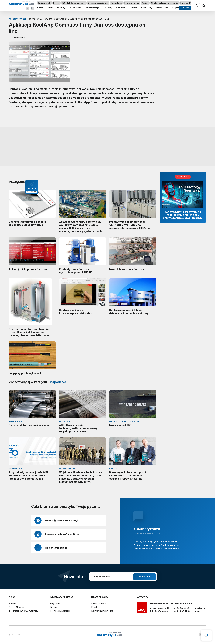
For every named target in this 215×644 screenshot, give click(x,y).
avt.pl (197, 611)
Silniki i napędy (44, 3)
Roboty (56, 3)
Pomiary (145, 3)
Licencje (54, 607)
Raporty (108, 8)
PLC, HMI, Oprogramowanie (74, 3)
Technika (133, 8)
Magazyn (176, 8)
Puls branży (146, 8)
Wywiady (120, 8)
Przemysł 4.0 (186, 3)
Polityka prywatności (60, 611)
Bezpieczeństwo (132, 3)
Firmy (50, 8)
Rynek (40, 8)
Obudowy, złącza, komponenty (164, 3)
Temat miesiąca (92, 8)
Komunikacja (116, 3)
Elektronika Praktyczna (102, 611)
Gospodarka (75, 8)
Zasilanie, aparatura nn (98, 3)
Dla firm (185, 8)
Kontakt (12, 603)
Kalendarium (162, 8)
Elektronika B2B (99, 603)
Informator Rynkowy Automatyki (24, 611)
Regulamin (55, 603)
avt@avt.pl (200, 608)
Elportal (95, 607)
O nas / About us (17, 607)
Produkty (60, 8)
